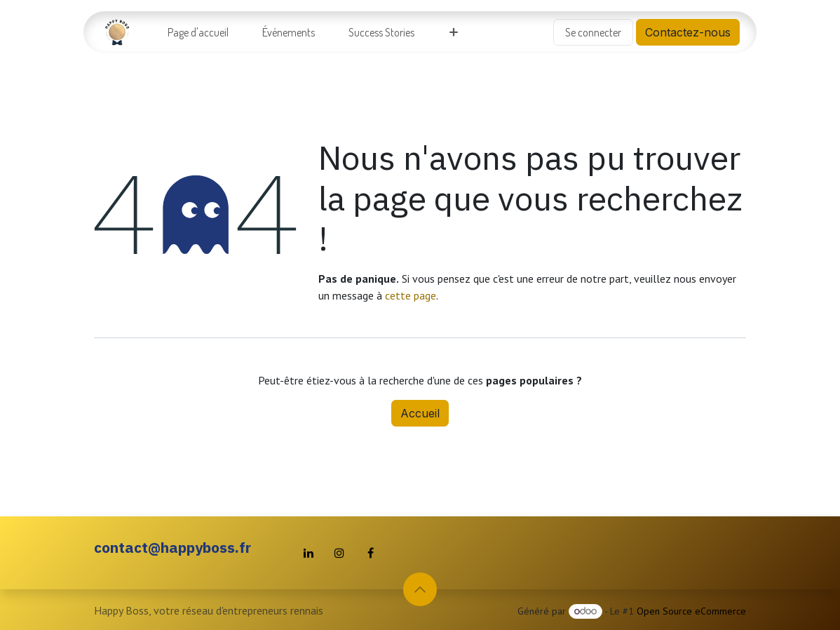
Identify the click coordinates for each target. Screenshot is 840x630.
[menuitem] (198, 32)
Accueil (420, 413)
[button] (420, 589)
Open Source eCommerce (691, 611)
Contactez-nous (688, 32)
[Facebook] (370, 553)
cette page (411, 295)
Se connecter (593, 32)
